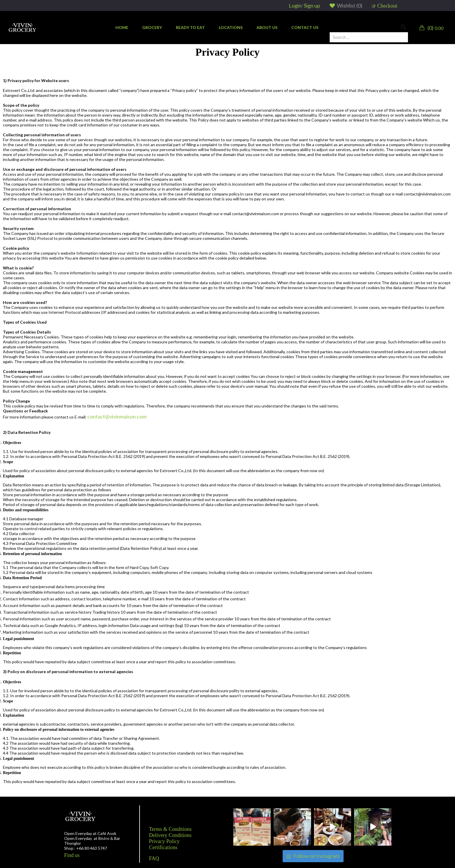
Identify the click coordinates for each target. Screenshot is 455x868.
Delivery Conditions (170, 835)
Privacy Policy (165, 841)
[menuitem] (122, 28)
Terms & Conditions (170, 829)
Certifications (163, 847)
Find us (72, 855)
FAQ (154, 858)
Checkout (387, 6)
